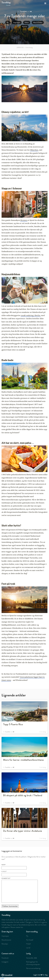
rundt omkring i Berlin (31, 315)
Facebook (5, 958)
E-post (4, 872)
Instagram (5, 962)
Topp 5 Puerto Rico (13, 724)
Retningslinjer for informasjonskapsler (33, 963)
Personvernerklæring (33, 968)
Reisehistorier (6, 940)
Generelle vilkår (32, 958)
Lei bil (28, 948)
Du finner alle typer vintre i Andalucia (22, 831)
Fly (27, 936)
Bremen (24, 220)
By (8, 22)
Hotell (28, 944)
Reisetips (5, 944)
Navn (4, 865)
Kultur (27, 22)
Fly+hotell (30, 940)
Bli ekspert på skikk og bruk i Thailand (23, 795)
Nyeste (24, 27)
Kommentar (6, 878)
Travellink (23, 11)
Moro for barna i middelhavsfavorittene (23, 760)
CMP (2, 979)
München (34, 150)
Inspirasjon (17, 22)
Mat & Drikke (38, 22)
